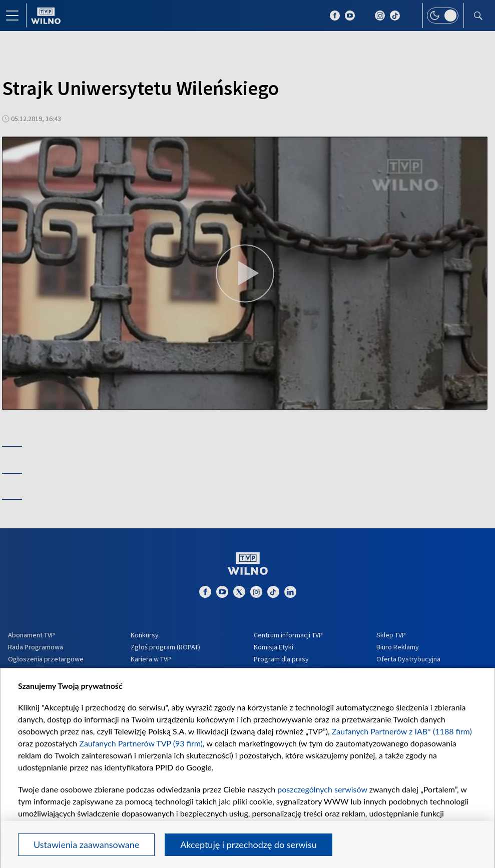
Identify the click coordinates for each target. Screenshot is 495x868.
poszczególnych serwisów (322, 789)
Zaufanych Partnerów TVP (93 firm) (141, 743)
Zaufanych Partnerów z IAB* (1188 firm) (402, 731)
